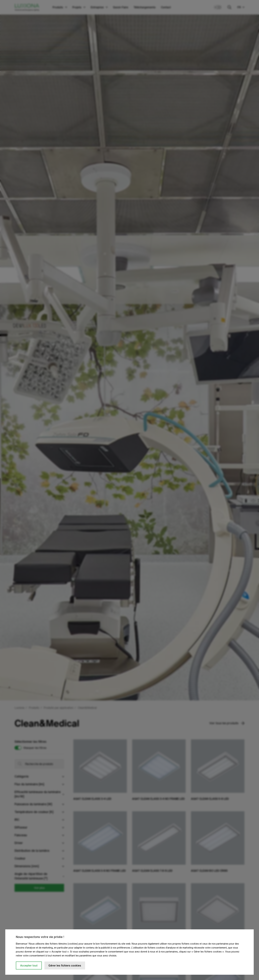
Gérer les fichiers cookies (65, 965)
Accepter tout (29, 965)
